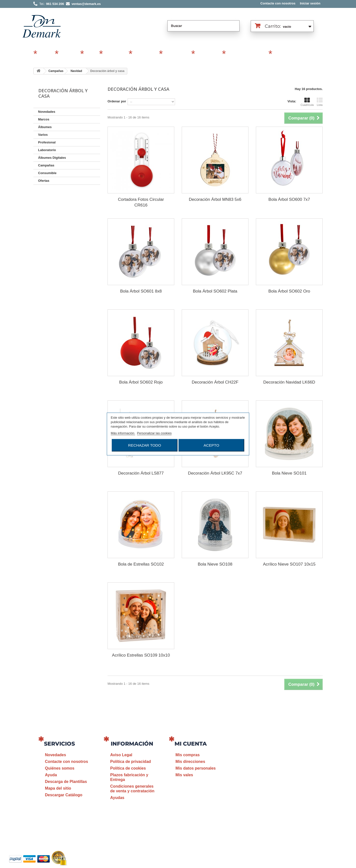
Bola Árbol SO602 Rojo (141, 382)
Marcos (45, 54)
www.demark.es (289, 808)
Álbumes (69, 54)
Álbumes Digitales (246, 54)
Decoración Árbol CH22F (215, 382)
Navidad (76, 71)
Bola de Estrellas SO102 (141, 564)
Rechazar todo (145, 445)
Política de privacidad (131, 762)
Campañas (115, 54)
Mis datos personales (196, 768)
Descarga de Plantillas (66, 782)
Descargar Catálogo (64, 795)
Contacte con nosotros (278, 3)
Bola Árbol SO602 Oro (289, 291)
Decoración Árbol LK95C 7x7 (215, 473)
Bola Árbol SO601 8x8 (141, 291)
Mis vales (184, 775)
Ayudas (117, 798)
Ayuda (51, 775)
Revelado (283, 54)
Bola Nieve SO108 (215, 564)
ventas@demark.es (283, 799)
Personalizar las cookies (154, 433)
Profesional (145, 54)
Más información (123, 433)
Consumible (176, 54)
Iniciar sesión (310, 3)
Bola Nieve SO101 (289, 473)
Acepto (211, 445)
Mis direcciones (190, 762)
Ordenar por (117, 101)
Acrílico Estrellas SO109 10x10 (141, 655)
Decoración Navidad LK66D (289, 382)
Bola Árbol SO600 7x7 (289, 199)
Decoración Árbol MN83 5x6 (215, 199)
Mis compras (188, 755)
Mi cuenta (191, 744)
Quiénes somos (60, 768)
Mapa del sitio (58, 788)
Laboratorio (208, 54)
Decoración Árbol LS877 (141, 473)
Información (132, 744)
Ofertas (44, 181)
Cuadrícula (307, 102)
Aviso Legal (121, 755)
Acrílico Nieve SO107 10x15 (289, 564)
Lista (320, 102)
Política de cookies (128, 768)
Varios (91, 54)
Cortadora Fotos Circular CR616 (141, 202)
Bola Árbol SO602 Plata (215, 291)
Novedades (47, 112)
